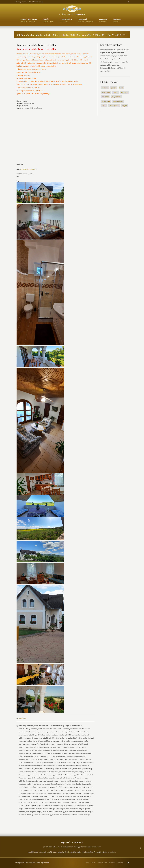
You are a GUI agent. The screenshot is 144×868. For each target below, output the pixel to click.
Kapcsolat (120, 863)
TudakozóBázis (102, 863)
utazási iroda (114, 106)
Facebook (128, 2)
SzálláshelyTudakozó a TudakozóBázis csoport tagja (29, 2)
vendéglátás (118, 101)
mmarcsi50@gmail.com (29, 169)
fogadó (115, 92)
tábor (104, 106)
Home (87, 863)
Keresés (93, 863)
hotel (121, 88)
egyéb (125, 106)
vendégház (23, 718)
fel (129, 863)
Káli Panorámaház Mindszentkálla (36, 45)
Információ (112, 863)
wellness (105, 97)
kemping (125, 92)
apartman (106, 92)
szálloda (105, 88)
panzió (114, 88)
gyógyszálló (116, 97)
